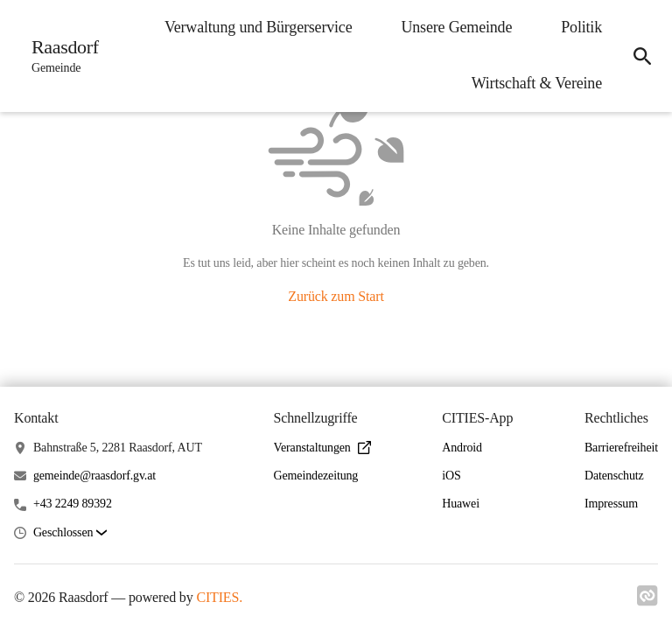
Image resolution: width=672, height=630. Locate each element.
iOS (451, 476)
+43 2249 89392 (73, 504)
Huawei (461, 504)
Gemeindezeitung (316, 476)
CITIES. (219, 597)
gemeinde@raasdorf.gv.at (94, 476)
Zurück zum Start (336, 296)
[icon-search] (642, 56)
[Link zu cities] (647, 601)
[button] (70, 533)
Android (462, 448)
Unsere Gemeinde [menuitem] (456, 27)
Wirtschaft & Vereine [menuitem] (537, 83)
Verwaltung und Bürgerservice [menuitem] (259, 27)
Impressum (611, 504)
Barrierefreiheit (621, 448)
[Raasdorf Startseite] (60, 56)
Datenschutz (614, 476)
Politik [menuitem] (581, 27)
